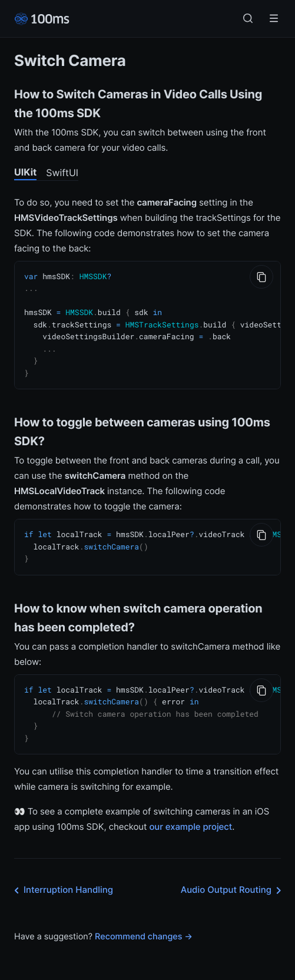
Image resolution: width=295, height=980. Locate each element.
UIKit (25, 172)
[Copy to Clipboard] (261, 277)
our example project (190, 817)
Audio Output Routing (233, 880)
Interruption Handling (61, 880)
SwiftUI (62, 173)
